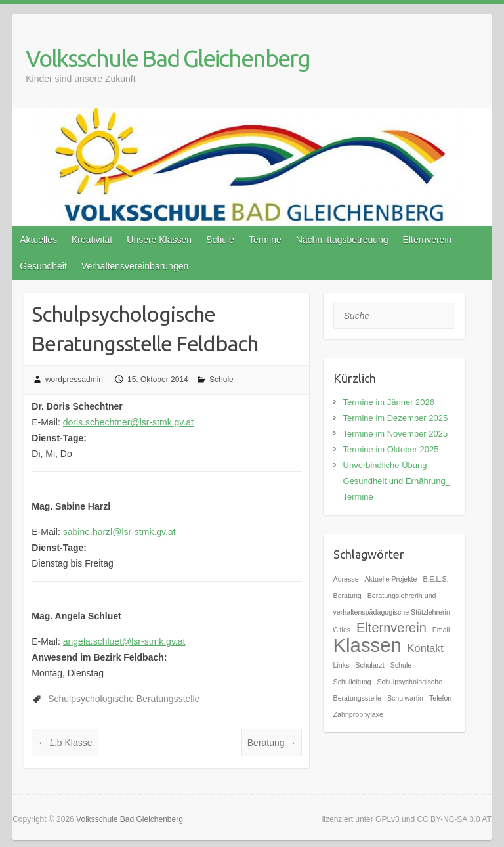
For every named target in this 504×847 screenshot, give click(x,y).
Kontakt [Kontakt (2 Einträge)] (426, 648)
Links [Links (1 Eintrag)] (342, 665)
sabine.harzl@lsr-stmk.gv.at (119, 532)
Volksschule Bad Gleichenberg (168, 58)
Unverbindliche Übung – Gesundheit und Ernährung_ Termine (397, 481)
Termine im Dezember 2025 (396, 418)
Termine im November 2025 (396, 434)
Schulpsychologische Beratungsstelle (124, 699)
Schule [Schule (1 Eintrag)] (401, 665)
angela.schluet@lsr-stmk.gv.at (124, 641)
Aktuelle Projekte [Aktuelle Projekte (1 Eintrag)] (391, 579)
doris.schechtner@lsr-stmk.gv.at (128, 422)
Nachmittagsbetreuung (342, 240)
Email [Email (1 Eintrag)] (441, 630)
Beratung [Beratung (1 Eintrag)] (347, 596)
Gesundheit (43, 266)
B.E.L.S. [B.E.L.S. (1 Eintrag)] (435, 579)
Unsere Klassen (159, 240)
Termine (265, 240)
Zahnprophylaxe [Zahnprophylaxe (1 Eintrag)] (358, 714)
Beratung (272, 743)
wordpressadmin (74, 380)
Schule (220, 240)
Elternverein (428, 240)
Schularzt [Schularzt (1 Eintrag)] (369, 665)
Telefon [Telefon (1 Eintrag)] (440, 698)
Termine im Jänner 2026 (389, 402)
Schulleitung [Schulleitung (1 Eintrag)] (352, 682)
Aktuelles (38, 240)
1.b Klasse (65, 743)
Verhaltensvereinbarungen (135, 266)
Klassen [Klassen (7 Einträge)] (367, 645)
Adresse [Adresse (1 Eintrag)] (346, 579)
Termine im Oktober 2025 (391, 449)
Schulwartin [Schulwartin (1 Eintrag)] (405, 698)
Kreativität (92, 240)
